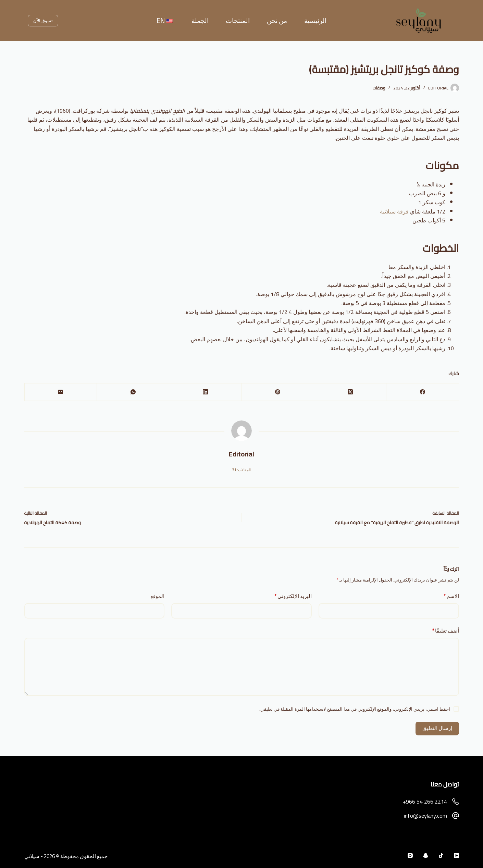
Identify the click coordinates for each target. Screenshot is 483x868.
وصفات (379, 88)
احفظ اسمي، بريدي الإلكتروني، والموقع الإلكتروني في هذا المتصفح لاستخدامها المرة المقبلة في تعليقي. (355, 709)
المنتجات (238, 21)
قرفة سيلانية (394, 211)
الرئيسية (315, 21)
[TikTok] (441, 855)
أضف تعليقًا (445, 631)
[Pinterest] (278, 392)
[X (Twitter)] (350, 392)
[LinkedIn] (205, 392)
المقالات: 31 (241, 470)
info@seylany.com (425, 816)
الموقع (157, 596)
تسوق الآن (43, 21)
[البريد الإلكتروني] (60, 392)
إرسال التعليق (437, 728)
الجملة (200, 21)
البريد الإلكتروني (293, 596)
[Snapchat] (426, 855)
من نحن (277, 21)
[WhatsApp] (133, 392)
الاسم (451, 596)
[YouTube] (456, 855)
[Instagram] (410, 855)
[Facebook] (422, 392)
